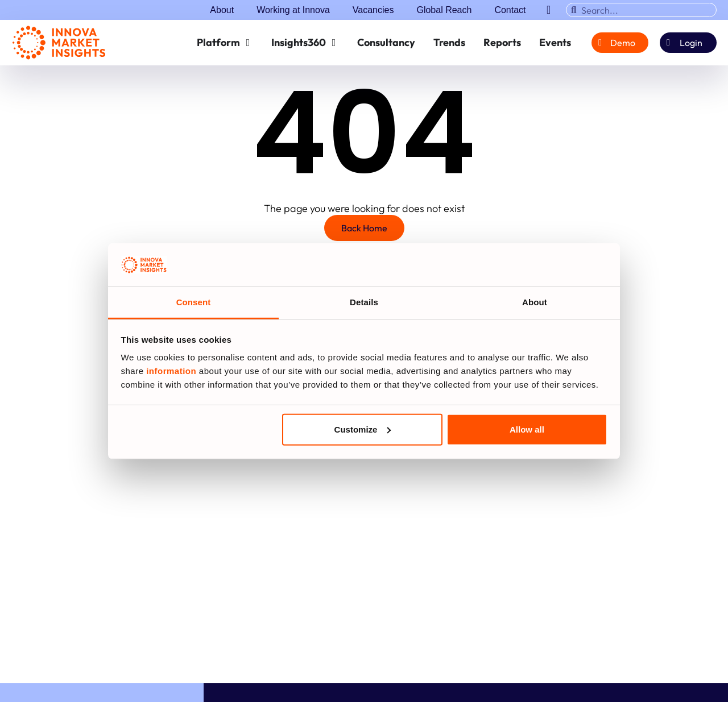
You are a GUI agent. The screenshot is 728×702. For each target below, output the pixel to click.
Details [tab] (364, 302)
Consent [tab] (194, 302)
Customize (363, 429)
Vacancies (373, 10)
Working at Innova (293, 10)
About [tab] (535, 302)
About (222, 10)
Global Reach (444, 10)
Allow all (527, 429)
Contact (510, 10)
